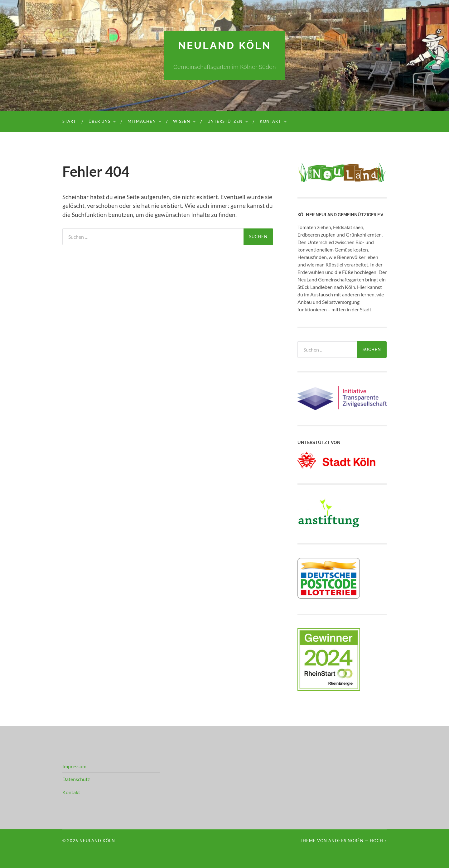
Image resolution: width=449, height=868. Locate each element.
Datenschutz (76, 779)
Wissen (182, 121)
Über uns (99, 121)
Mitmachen (142, 121)
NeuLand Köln (224, 45)
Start (69, 121)
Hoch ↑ (378, 841)
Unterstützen (225, 121)
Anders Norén (346, 841)
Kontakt (270, 121)
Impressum (74, 766)
